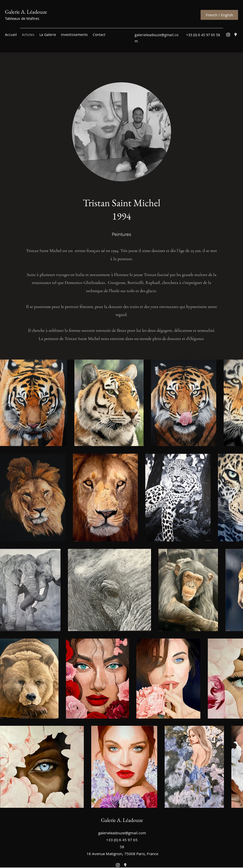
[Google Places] (236, 35)
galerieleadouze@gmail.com (122, 833)
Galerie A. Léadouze (26, 12)
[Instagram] (228, 35)
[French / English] (219, 15)
